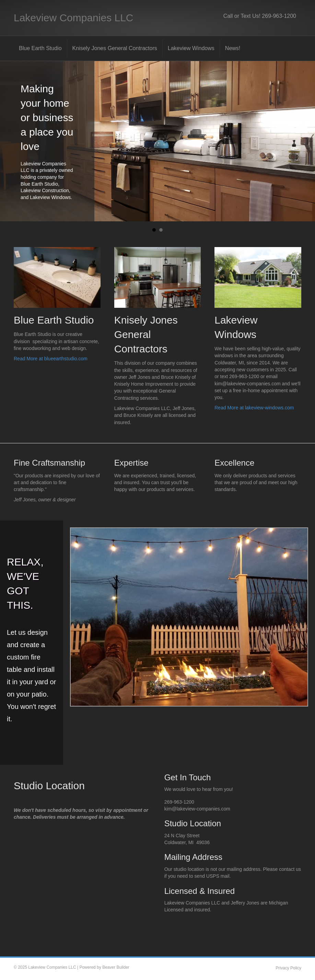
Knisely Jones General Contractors (115, 48)
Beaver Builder (116, 967)
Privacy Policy (288, 968)
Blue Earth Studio (40, 48)
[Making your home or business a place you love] (157, 141)
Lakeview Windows (191, 48)
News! (233, 48)
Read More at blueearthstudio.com (51, 359)
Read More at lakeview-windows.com (254, 408)
